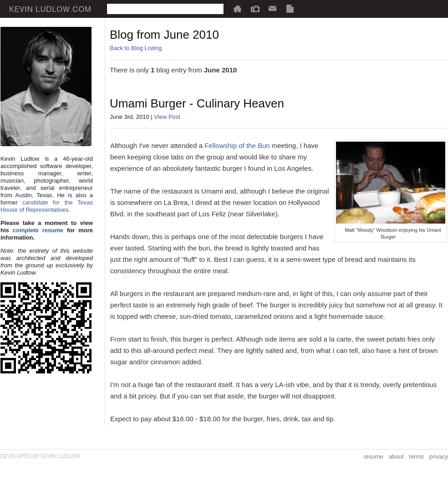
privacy (439, 457)
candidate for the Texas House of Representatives (47, 206)
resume (373, 457)
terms (416, 457)
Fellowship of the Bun (237, 145)
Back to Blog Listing (136, 48)
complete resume (38, 230)
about (396, 457)
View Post (167, 117)
